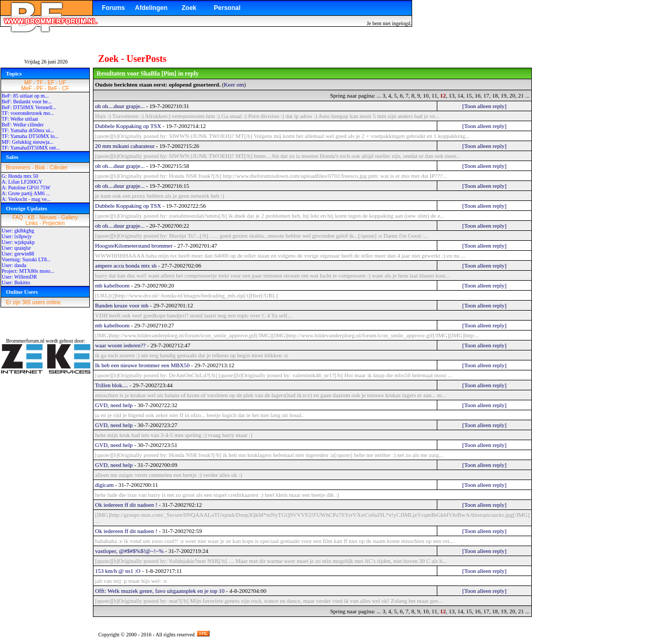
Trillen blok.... (112, 385)
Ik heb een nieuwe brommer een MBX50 (142, 365)
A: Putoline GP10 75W (26, 188)
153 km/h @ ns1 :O (118, 571)
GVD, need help (114, 405)
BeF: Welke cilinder (23, 125)
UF (62, 83)
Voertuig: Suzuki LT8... (26, 259)
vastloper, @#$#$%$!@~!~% (129, 551)
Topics (14, 73)
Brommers (18, 168)
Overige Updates (27, 208)
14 (460, 95)
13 (452, 95)
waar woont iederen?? (120, 345)
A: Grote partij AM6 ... (26, 193)
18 (495, 95)
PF (40, 88)
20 (512, 95)
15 (469, 95)
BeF (52, 88)
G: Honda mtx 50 (20, 176)
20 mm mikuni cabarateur (125, 146)
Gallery (70, 217)
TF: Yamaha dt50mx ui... (28, 130)
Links (32, 223)
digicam (104, 485)
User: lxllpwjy (17, 236)
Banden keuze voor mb (122, 305)
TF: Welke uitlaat (20, 119)
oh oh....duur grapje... (120, 106)
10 (426, 95)
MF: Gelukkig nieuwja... (28, 142)
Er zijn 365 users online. (34, 302)
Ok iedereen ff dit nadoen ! (126, 505)
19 (504, 95)
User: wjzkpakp (18, 242)
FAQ (18, 217)
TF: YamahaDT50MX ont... (31, 148)
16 (477, 95)
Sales (12, 157)
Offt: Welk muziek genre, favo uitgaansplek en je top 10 (160, 591)
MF (28, 83)
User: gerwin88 (18, 254)
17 (486, 95)
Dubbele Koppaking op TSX (128, 126)
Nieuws (48, 217)
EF (51, 83)
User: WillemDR (19, 277)
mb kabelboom (112, 285)
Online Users (22, 292)
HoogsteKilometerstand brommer (134, 246)
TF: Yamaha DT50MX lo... (30, 136)
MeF (26, 88)
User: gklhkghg (18, 231)
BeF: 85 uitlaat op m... (25, 96)
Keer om (234, 84)
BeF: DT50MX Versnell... (29, 107)
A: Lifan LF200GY (22, 182)
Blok (40, 168)
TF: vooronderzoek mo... (28, 113)
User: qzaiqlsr (16, 248)
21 (521, 95)
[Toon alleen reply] (484, 106)
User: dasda (14, 265)
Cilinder (59, 168)
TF (40, 83)
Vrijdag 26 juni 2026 (46, 62)
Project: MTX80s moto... (28, 271)
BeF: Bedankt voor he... (27, 102)
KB (31, 217)
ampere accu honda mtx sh (126, 265)
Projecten (54, 223)
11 (434, 95)
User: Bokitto (16, 283)
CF (65, 88)
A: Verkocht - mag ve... (26, 199)
